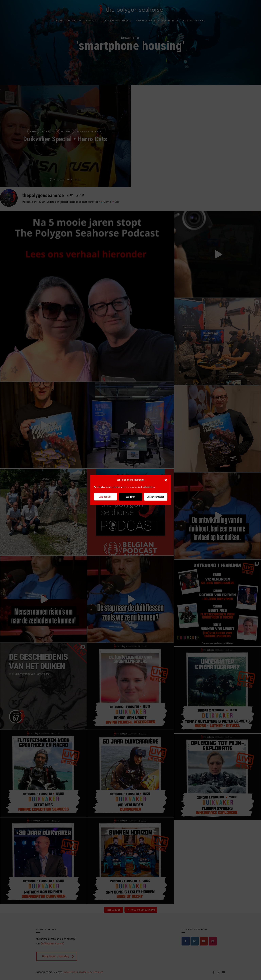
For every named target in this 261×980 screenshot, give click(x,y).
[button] (166, 480)
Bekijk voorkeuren (156, 497)
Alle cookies (105, 497)
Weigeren (130, 497)
